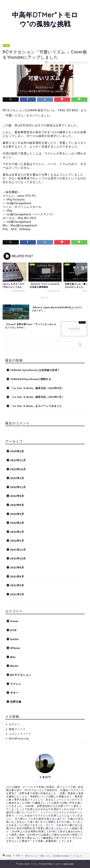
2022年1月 (17, 541)
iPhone (15, 648)
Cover (14, 621)
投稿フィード (17, 729)
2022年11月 (18, 487)
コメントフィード (20, 734)
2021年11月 (18, 550)
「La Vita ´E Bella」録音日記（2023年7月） (37, 397)
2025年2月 (17, 451)
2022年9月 (17, 496)
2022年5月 (17, 514)
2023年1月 (17, 478)
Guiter (15, 639)
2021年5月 (17, 585)
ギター (14, 693)
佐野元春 (16, 702)
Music (14, 666)
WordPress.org (19, 738)
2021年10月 (18, 558)
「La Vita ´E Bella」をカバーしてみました (36, 406)
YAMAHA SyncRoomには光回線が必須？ (35, 370)
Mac (13, 657)
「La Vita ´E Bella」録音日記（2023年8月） (37, 388)
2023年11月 (18, 460)
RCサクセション (21, 675)
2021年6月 (17, 576)
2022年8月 (17, 505)
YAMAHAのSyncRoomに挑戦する (31, 379)
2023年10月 (18, 469)
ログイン (14, 724)
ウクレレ (16, 684)
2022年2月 (17, 532)
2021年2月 (17, 594)
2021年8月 (17, 567)
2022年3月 (17, 523)
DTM (6, 45)
